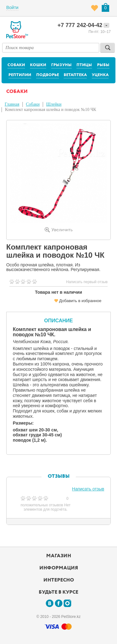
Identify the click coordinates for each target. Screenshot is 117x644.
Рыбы (103, 65)
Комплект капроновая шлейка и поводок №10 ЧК (51, 110)
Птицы (84, 65)
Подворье (48, 75)
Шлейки (54, 104)
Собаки (16, 65)
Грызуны (61, 65)
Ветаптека (75, 75)
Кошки (38, 65)
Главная (12, 104)
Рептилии (20, 75)
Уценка (100, 75)
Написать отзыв (88, 489)
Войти (12, 7)
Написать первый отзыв (87, 282)
